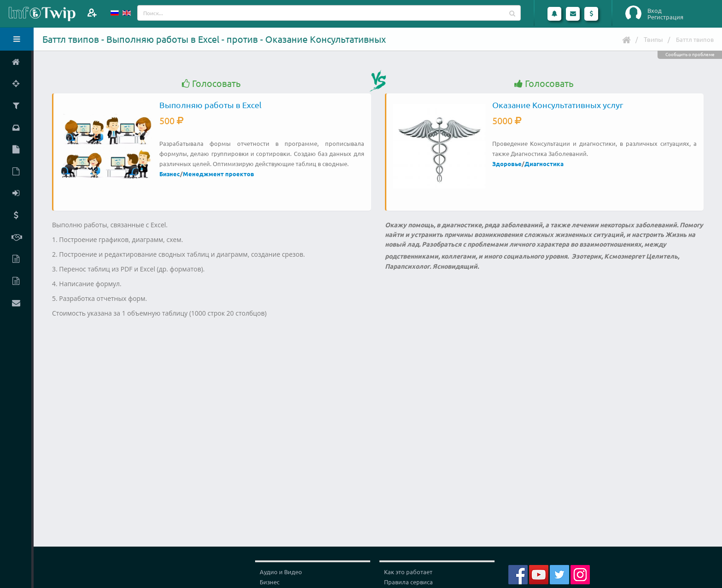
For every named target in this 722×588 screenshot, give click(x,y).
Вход (655, 11)
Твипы (653, 39)
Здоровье (507, 164)
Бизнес (170, 174)
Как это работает (408, 572)
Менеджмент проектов (218, 174)
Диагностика (544, 164)
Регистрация (665, 17)
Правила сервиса (408, 582)
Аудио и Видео (281, 572)
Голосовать (211, 84)
